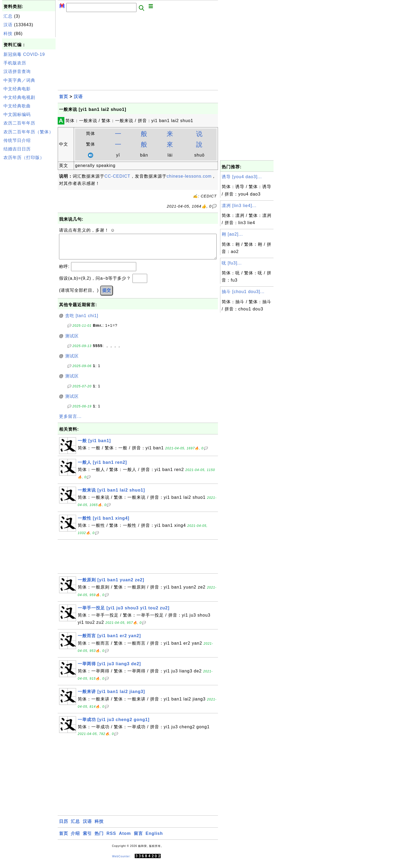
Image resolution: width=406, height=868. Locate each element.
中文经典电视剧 (19, 97)
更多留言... (70, 422)
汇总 (8, 16)
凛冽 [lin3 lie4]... (239, 206)
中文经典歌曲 (17, 106)
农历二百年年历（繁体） (28, 132)
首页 (64, 97)
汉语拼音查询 (17, 71)
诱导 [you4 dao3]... (242, 177)
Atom (125, 839)
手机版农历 (15, 63)
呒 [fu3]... (232, 263)
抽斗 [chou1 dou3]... (243, 292)
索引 (87, 839)
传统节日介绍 (17, 140)
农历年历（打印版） (24, 157)
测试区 (72, 341)
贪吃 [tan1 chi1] (82, 321)
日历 (64, 827)
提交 (107, 296)
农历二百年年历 (19, 123)
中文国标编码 (17, 114)
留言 (138, 839)
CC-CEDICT (117, 176)
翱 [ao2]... (232, 234)
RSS (111, 839)
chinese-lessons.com (189, 176)
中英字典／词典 (19, 80)
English (154, 839)
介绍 (75, 839)
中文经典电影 (17, 89)
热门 (99, 839)
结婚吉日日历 (17, 149)
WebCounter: (122, 861)
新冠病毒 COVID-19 (24, 54)
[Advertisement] (29, 243)
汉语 (8, 25)
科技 (8, 34)
